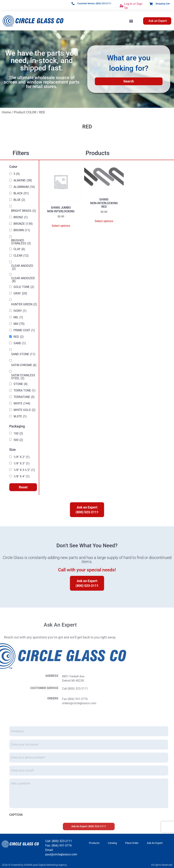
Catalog (112, 843)
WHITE (22, 404)
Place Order (132, 843)
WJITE (20, 416)
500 (18, 440)
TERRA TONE (25, 391)
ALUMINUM (24, 187)
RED (19, 337)
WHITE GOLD (25, 410)
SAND (20, 343)
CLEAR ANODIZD (22, 267)
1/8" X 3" (22, 464)
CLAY (19, 249)
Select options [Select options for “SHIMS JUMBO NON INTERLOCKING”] (61, 226)
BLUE (19, 200)
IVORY (20, 311)
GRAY (20, 293)
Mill (19, 324)
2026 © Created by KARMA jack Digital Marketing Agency (34, 865)
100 (18, 434)
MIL (18, 317)
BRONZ (21, 217)
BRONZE (23, 224)
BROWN (22, 230)
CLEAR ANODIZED (23, 280)
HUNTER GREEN (24, 304)
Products (94, 843)
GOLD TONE (24, 287)
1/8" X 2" (22, 457)
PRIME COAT (24, 330)
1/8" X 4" (22, 477)
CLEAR (21, 256)
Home (6, 112)
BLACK (21, 193)
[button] (131, 21)
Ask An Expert (155, 843)
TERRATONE (24, 397)
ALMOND (23, 180)
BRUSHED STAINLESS (21, 242)
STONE (21, 384)
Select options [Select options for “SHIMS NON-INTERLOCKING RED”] (104, 221)
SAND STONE (23, 354)
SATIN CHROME (24, 365)
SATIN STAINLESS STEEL (23, 377)
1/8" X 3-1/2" (24, 470)
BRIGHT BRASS (24, 211)
